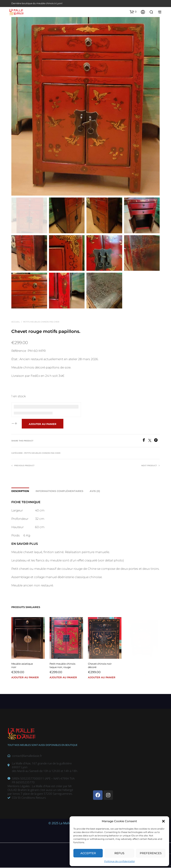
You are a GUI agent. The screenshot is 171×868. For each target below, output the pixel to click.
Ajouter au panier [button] (25, 677)
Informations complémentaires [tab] (59, 491)
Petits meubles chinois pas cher (41, 322)
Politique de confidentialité (119, 861)
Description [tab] (20, 491)
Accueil (16, 322)
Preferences (151, 853)
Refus (119, 853)
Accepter (88, 853)
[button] (163, 821)
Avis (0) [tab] (95, 491)
